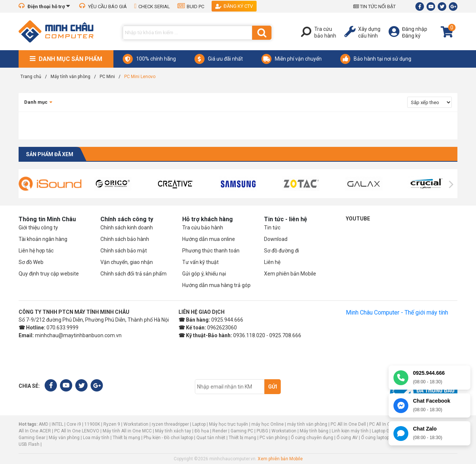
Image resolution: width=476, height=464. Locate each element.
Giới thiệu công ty (38, 228)
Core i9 (74, 424)
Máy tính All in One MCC (127, 431)
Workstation (136, 424)
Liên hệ (272, 262)
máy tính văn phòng (307, 424)
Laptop (199, 424)
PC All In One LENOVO (77, 431)
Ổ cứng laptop (375, 438)
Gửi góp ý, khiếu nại (204, 274)
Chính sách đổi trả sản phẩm (134, 274)
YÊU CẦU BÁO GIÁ (103, 7)
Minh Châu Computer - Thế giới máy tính (397, 312)
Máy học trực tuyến (229, 424)
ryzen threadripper (170, 424)
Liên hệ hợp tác (36, 251)
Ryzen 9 (112, 424)
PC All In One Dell (348, 424)
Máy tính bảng (314, 431)
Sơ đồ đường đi (282, 251)
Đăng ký (411, 36)
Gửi (273, 387)
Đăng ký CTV (234, 6)
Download (276, 239)
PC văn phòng (274, 438)
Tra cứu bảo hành (203, 228)
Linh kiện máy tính (350, 431)
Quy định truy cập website (49, 274)
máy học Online (268, 424)
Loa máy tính (96, 438)
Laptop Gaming (387, 431)
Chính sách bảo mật (124, 251)
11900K (92, 424)
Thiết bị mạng (126, 438)
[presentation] (25, 184)
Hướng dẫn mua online (209, 239)
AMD (44, 424)
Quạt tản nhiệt (211, 438)
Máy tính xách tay (173, 431)
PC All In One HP (386, 424)
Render (220, 431)
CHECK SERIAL (152, 7)
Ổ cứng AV (347, 438)
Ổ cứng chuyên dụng (312, 438)
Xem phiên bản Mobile (290, 274)
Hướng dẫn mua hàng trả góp (216, 285)
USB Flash (30, 444)
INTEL (57, 424)
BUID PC (191, 7)
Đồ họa (202, 431)
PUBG (262, 431)
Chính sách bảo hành (125, 239)
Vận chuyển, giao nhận (127, 262)
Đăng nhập (415, 29)
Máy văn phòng (64, 438)
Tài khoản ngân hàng (43, 239)
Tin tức (272, 228)
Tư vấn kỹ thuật (200, 262)
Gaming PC (242, 431)
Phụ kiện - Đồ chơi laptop (168, 438)
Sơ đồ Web (31, 262)
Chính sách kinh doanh (127, 228)
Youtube (358, 219)
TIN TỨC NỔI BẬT (374, 7)
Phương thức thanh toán (211, 251)
